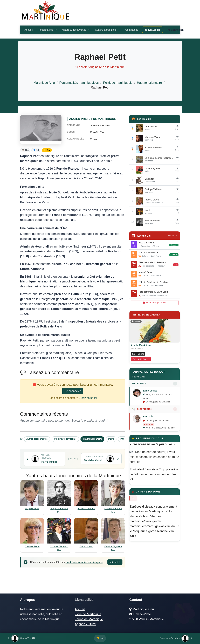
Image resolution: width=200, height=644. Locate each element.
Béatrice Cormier (86, 509)
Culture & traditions (108, 30)
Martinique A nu (44, 83)
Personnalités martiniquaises (79, 83)
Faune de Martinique (89, 619)
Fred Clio (148, 416)
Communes (132, 30)
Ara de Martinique (141, 345)
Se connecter (73, 391)
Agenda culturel (85, 624)
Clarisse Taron (32, 546)
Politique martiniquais (118, 83)
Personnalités (47, 30)
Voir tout (115, 562)
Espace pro (153, 30)
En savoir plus (141, 359)
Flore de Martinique (88, 614)
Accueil (29, 30)
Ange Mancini (32, 509)
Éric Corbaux (86, 546)
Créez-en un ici (88, 398)
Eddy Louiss (150, 391)
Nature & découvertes (76, 30)
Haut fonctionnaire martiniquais (84, 562)
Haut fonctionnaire (149, 83)
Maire (111, 439)
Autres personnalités (37, 439)
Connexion (175, 30)
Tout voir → (172, 236)
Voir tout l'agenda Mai (155, 303)
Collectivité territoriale (65, 439)
